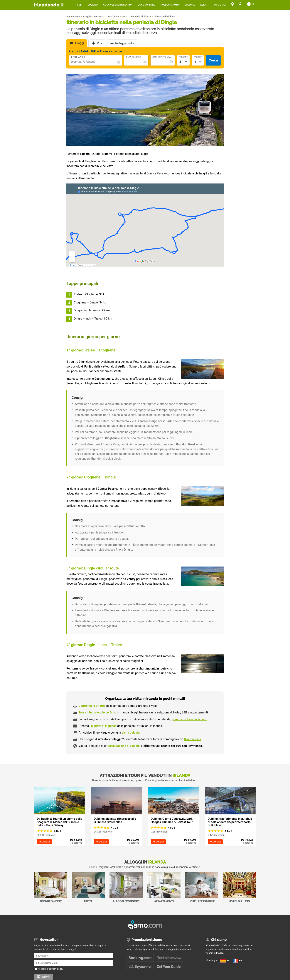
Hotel (88, 888)
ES (225, 961)
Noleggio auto (170, 5)
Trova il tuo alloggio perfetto (97, 712)
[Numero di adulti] (183, 62)
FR (209, 966)
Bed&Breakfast (51, 888)
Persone (183, 57)
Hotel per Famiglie (202, 888)
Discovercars (193, 739)
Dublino (93, 5)
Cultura (190, 5)
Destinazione (78, 57)
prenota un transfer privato (189, 719)
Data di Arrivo (134, 57)
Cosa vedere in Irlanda (118, 5)
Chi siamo (219, 940)
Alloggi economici (126, 888)
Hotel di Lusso (239, 888)
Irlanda (220, 953)
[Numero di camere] (198, 62)
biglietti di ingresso (104, 726)
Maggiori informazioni (179, 949)
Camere (198, 57)
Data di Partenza (161, 57)
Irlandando (49, 5)
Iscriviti (45, 977)
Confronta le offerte (92, 706)
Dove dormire (146, 5)
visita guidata (131, 733)
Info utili (220, 5)
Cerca (213, 60)
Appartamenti (164, 888)
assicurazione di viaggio (124, 746)
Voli (80, 5)
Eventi (204, 5)
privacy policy (56, 969)
